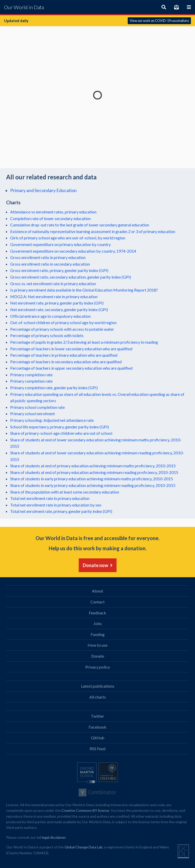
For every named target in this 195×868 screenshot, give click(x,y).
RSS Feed (97, 749)
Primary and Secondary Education (43, 190)
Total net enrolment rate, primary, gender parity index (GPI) (61, 511)
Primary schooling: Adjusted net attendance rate (52, 420)
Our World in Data (24, 7)
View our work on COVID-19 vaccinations (159, 21)
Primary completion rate (31, 375)
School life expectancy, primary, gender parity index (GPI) (60, 427)
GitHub (98, 738)
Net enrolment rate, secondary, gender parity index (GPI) (59, 309)
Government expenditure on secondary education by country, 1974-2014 (73, 251)
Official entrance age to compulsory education (50, 316)
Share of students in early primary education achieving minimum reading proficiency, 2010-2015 (93, 485)
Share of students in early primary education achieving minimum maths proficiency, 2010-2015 (92, 479)
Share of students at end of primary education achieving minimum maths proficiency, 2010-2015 (93, 466)
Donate (98, 656)
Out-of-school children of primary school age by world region (63, 322)
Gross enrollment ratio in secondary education (50, 264)
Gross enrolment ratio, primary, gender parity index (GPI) (59, 270)
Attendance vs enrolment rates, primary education (53, 212)
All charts (98, 697)
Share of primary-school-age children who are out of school (61, 433)
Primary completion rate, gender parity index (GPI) (54, 388)
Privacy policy (98, 667)
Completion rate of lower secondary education (50, 218)
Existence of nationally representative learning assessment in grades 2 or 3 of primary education (93, 231)
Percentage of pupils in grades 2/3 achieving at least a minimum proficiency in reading (84, 342)
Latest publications (98, 686)
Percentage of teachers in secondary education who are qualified (66, 362)
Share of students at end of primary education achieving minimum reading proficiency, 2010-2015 (94, 472)
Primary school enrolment (32, 414)
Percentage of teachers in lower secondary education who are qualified (71, 349)
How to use (97, 645)
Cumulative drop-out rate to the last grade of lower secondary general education (80, 225)
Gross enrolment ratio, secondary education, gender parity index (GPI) (71, 277)
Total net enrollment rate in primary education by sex (56, 505)
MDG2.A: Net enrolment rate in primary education (54, 296)
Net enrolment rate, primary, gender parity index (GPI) (57, 303)
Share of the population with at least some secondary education (65, 492)
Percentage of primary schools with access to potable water (62, 329)
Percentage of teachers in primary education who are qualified (64, 355)
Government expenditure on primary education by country (60, 244)
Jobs (98, 623)
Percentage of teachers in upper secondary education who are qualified (71, 368)
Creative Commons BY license (85, 810)
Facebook (97, 727)
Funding (98, 634)
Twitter (97, 716)
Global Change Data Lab (84, 847)
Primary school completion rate (37, 407)
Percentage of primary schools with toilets (47, 335)
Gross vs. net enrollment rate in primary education (53, 284)
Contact (97, 602)
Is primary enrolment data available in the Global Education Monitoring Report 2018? (84, 290)
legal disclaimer (54, 837)
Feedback (97, 613)
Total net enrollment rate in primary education (50, 498)
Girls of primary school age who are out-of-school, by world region (68, 238)
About (97, 591)
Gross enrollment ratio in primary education (48, 257)
